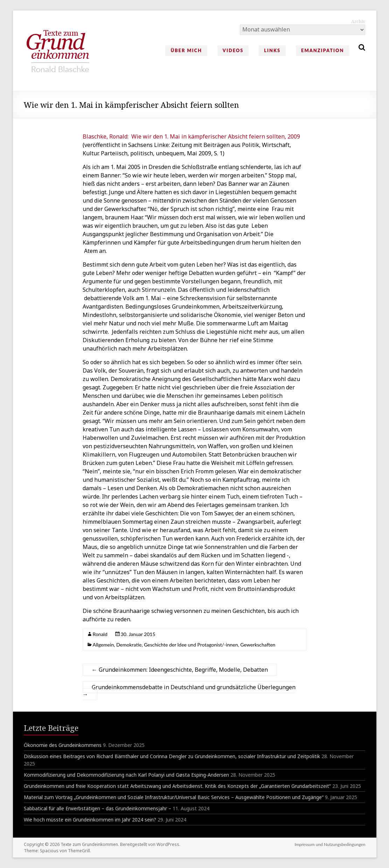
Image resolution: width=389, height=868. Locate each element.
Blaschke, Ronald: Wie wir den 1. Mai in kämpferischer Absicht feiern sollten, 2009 (191, 136)
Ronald (100, 634)
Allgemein (103, 645)
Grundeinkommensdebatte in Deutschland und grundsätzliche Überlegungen (189, 691)
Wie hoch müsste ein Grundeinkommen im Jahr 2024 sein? (90, 820)
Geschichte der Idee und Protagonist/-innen (191, 645)
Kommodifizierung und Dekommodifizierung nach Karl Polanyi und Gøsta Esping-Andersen (126, 775)
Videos (233, 50)
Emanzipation (322, 50)
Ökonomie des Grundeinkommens (63, 745)
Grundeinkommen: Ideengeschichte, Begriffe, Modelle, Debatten (180, 670)
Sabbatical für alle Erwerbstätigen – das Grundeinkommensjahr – (98, 808)
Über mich (186, 50)
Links (272, 50)
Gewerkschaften (258, 645)
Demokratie (129, 645)
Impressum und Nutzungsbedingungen (330, 844)
